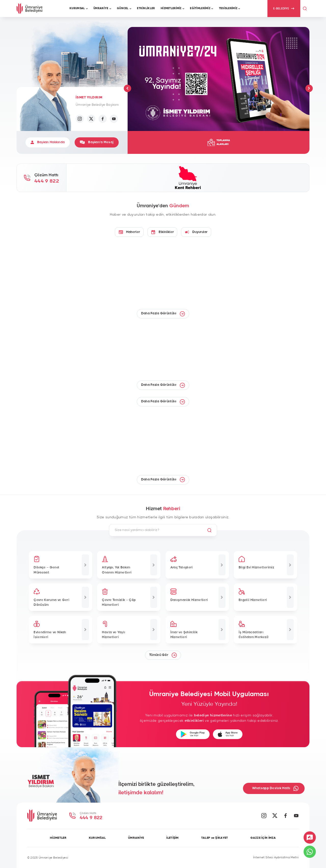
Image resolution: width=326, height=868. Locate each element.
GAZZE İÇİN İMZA (263, 838)
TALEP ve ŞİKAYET (215, 838)
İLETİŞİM (172, 838)
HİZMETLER (58, 838)
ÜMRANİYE (136, 838)
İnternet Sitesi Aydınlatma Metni (276, 857)
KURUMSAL (97, 838)
